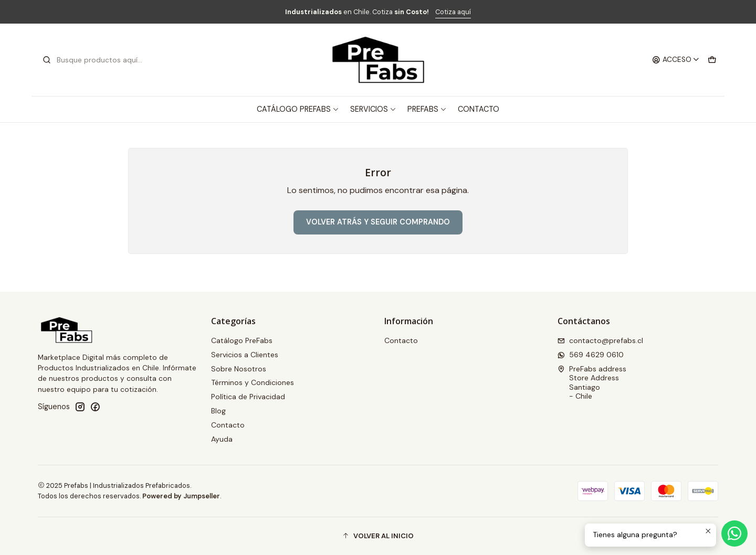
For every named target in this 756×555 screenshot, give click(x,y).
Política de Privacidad (248, 397)
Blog (218, 411)
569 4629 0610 (591, 355)
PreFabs (427, 109)
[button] (378, 536)
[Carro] (712, 60)
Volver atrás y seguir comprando (378, 222)
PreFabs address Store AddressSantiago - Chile (592, 383)
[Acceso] (676, 60)
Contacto (479, 109)
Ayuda (222, 439)
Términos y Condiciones (253, 382)
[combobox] (96, 60)
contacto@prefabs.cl (600, 340)
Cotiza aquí (453, 12)
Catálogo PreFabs (298, 109)
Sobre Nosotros (239, 369)
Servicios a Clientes (245, 355)
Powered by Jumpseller (181, 496)
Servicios (373, 109)
